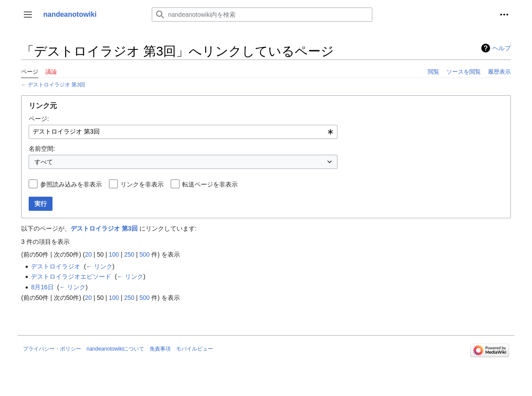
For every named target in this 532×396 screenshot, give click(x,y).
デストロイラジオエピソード (71, 276)
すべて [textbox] (44, 162)
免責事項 (160, 349)
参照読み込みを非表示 (71, 184)
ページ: (39, 119)
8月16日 (42, 287)
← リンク (99, 266)
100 (114, 254)
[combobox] (183, 132)
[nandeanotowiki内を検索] (262, 15)
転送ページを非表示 (210, 184)
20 (88, 254)
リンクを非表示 (142, 184)
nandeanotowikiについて (115, 349)
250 (129, 254)
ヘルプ (502, 48)
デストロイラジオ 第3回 (56, 84)
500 (144, 254)
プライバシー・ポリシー (52, 349)
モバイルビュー (195, 349)
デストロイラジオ (56, 266)
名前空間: (42, 149)
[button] (28, 15)
